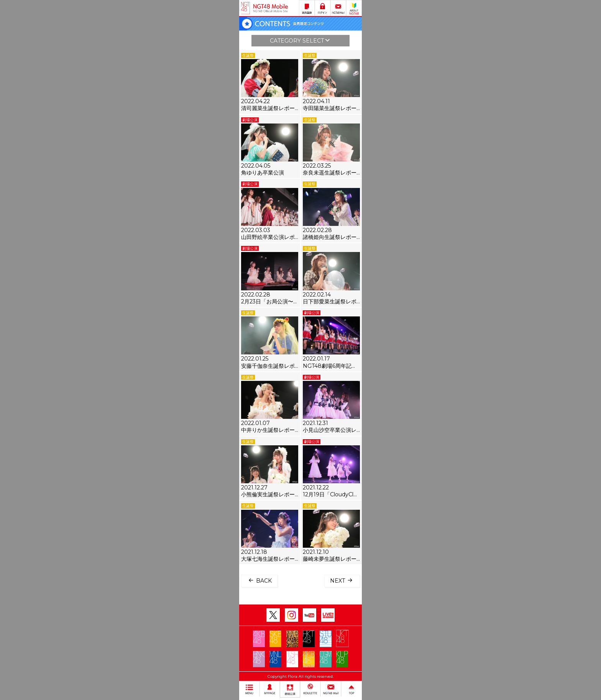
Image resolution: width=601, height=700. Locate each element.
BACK (259, 580)
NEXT (342, 580)
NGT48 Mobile (271, 8)
